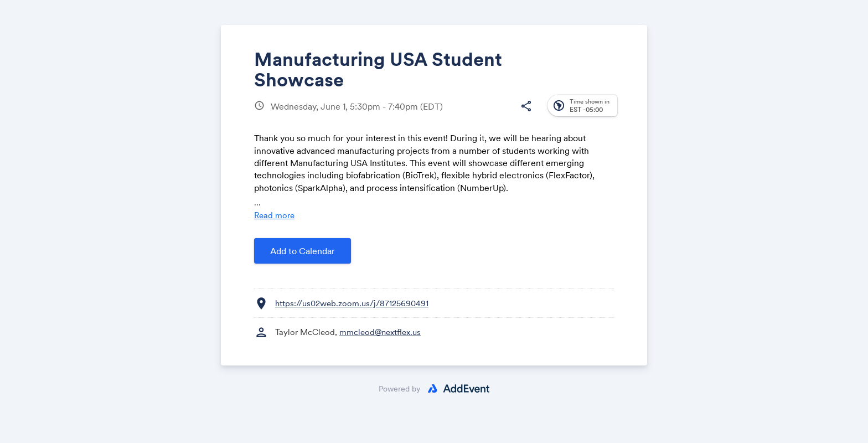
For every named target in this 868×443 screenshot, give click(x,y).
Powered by (400, 389)
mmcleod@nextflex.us (380, 332)
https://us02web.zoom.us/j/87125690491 (352, 303)
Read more (274, 215)
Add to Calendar (303, 251)
